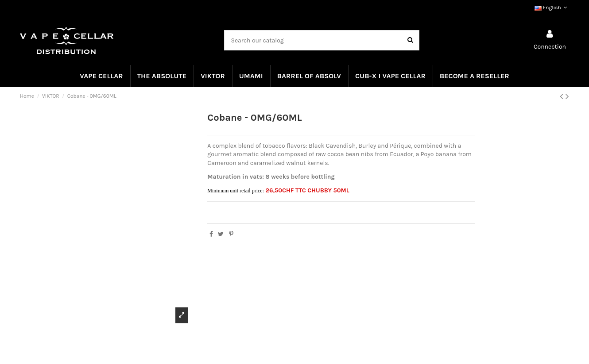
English (552, 8)
